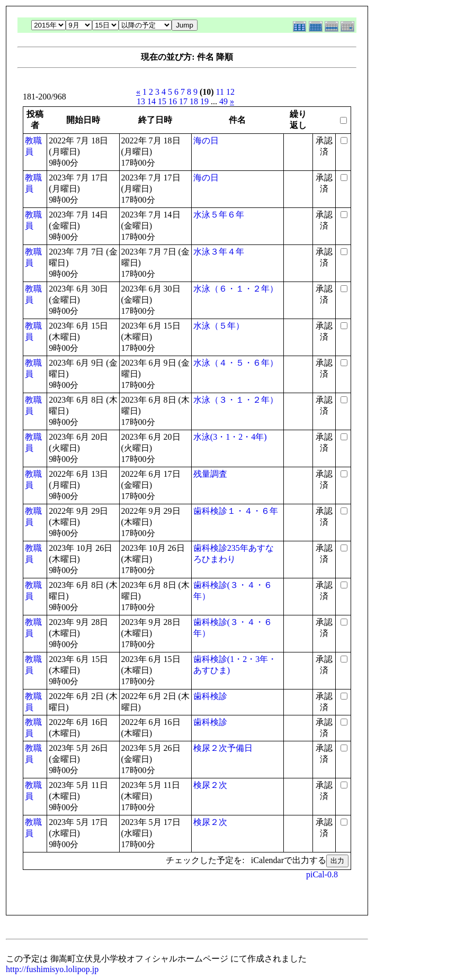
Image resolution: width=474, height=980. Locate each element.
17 (183, 101)
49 (223, 101)
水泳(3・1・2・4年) (230, 437)
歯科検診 (210, 696)
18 (194, 101)
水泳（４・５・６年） (236, 363)
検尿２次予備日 (223, 748)
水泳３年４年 (219, 252)
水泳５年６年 (219, 215)
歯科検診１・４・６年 (236, 511)
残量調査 (210, 474)
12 (230, 92)
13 (141, 101)
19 (204, 101)
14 (151, 101)
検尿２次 (210, 785)
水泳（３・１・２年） (236, 400)
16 (173, 101)
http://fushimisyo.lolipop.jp (52, 969)
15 (162, 101)
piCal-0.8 (322, 874)
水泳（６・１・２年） (236, 289)
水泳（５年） (219, 326)
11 (220, 92)
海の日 (206, 140)
